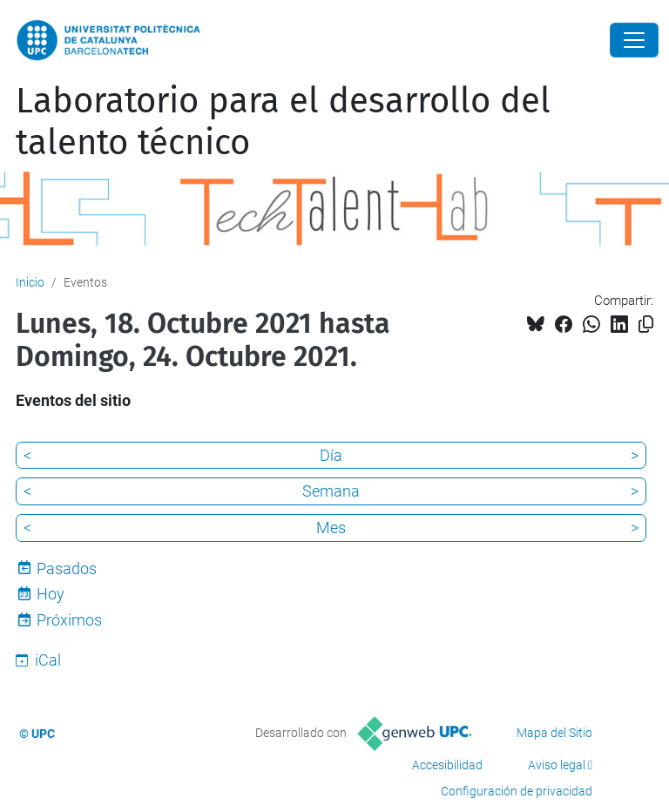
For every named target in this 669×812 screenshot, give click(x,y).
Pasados (67, 568)
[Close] (634, 40)
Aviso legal (557, 765)
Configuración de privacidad (517, 791)
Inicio (30, 282)
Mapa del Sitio (554, 733)
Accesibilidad (447, 765)
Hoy (51, 594)
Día (331, 455)
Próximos (69, 620)
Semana (331, 491)
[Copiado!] (646, 325)
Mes (331, 528)
